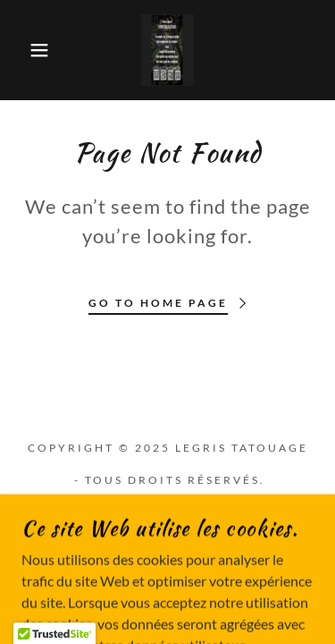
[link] (168, 50)
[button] (26, 50)
